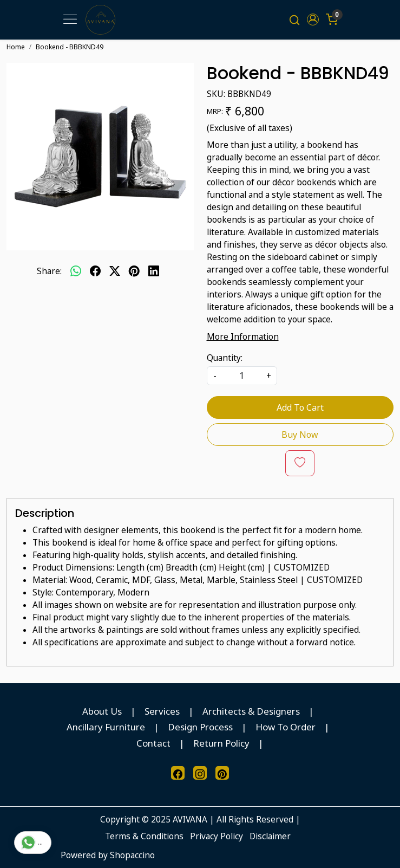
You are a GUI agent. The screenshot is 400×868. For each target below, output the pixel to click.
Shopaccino (132, 855)
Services (162, 711)
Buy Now (300, 435)
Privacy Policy (217, 836)
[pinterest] (134, 271)
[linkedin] (154, 271)
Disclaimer (270, 836)
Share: (49, 271)
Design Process (200, 727)
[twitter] (115, 271)
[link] (294, 20)
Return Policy (221, 743)
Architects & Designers (251, 711)
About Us (102, 711)
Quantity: (225, 358)
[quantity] (242, 376)
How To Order (286, 727)
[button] (313, 20)
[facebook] (95, 271)
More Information (243, 336)
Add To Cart (300, 407)
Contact (153, 743)
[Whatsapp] (76, 271)
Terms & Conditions (144, 836)
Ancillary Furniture (106, 727)
